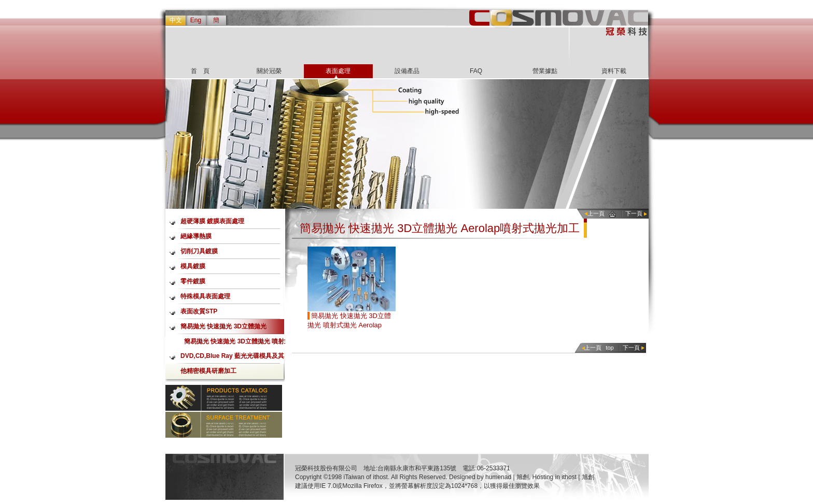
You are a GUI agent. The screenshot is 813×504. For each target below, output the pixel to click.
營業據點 (545, 71)
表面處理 (338, 71)
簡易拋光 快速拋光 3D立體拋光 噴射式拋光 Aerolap (237, 343)
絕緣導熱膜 (196, 236)
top (609, 348)
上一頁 (596, 213)
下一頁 (634, 213)
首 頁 (200, 71)
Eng (196, 20)
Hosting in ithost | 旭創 (563, 477)
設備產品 (407, 71)
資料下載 (614, 71)
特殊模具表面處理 (205, 296)
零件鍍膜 (193, 281)
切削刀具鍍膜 (199, 251)
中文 (176, 20)
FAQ (476, 71)
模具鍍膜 (193, 266)
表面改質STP (199, 311)
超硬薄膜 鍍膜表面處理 (212, 221)
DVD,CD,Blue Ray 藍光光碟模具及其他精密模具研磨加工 (232, 358)
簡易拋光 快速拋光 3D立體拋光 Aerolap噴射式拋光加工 (223, 328)
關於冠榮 (269, 71)
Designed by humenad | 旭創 (489, 477)
